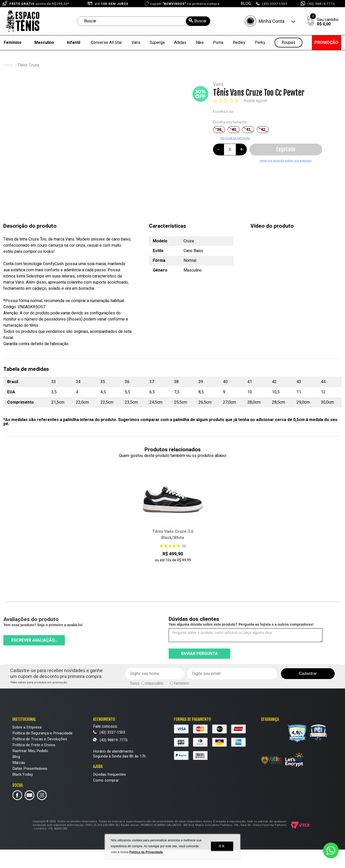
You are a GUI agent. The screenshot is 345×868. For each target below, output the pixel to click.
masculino (155, 683)
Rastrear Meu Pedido (30, 751)
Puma (218, 43)
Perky (260, 43)
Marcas (19, 763)
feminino (182, 683)
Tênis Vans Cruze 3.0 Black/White (173, 535)
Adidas (180, 43)
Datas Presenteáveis (30, 769)
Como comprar (106, 780)
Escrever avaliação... (34, 640)
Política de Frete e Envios (34, 745)
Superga (157, 43)
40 (234, 130)
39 (219, 130)
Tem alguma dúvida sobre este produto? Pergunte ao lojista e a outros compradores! (241, 624)
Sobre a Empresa (27, 727)
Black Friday (23, 774)
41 (248, 130)
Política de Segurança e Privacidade (42, 733)
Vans (136, 43)
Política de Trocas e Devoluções (40, 739)
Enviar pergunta (200, 654)
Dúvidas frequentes (109, 774)
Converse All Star (106, 43)
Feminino (13, 43)
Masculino (44, 43)
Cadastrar (308, 674)
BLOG (246, 4)
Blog (16, 757)
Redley (239, 43)
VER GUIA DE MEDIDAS (235, 138)
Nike (200, 43)
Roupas (288, 43)
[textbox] (144, 21)
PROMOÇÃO (326, 43)
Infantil (74, 43)
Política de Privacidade (146, 853)
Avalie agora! (255, 101)
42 (263, 130)
